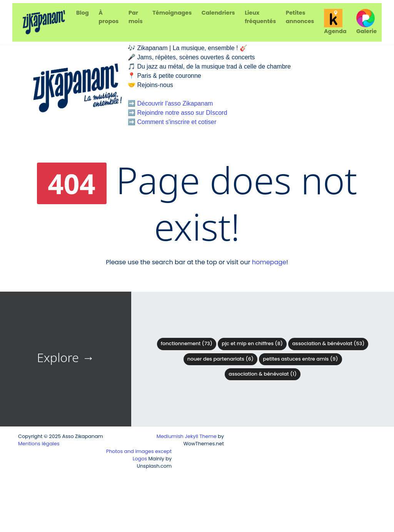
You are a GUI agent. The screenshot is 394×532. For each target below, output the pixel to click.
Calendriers (218, 13)
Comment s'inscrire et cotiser (177, 122)
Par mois (136, 17)
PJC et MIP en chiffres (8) (252, 343)
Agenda (335, 22)
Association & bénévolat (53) (328, 343)
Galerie (366, 22)
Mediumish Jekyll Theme (187, 436)
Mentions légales (39, 444)
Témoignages (172, 13)
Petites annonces (300, 17)
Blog (83, 13)
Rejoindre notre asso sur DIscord (182, 113)
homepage (269, 262)
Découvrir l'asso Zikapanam (175, 103)
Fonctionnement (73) (187, 343)
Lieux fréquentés (260, 17)
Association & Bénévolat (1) (263, 374)
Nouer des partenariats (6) (220, 359)
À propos (109, 17)
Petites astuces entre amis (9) (300, 359)
